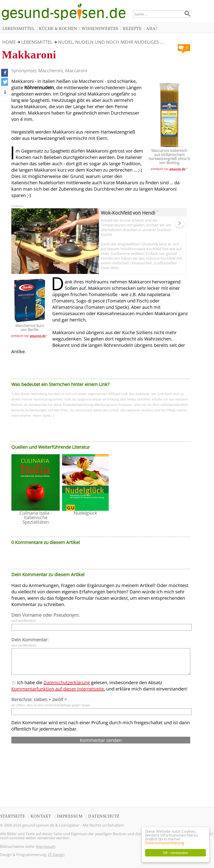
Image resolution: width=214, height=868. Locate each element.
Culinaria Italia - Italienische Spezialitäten (36, 517)
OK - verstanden (176, 853)
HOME (9, 42)
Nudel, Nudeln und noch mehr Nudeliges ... (111, 42)
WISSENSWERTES (100, 29)
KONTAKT (41, 816)
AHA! (152, 29)
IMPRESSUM (70, 816)
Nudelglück (85, 513)
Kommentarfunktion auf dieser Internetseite (58, 689)
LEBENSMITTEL (18, 29)
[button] (5, 73)
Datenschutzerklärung (165, 843)
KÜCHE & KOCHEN (58, 29)
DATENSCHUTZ (104, 816)
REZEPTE (132, 29)
